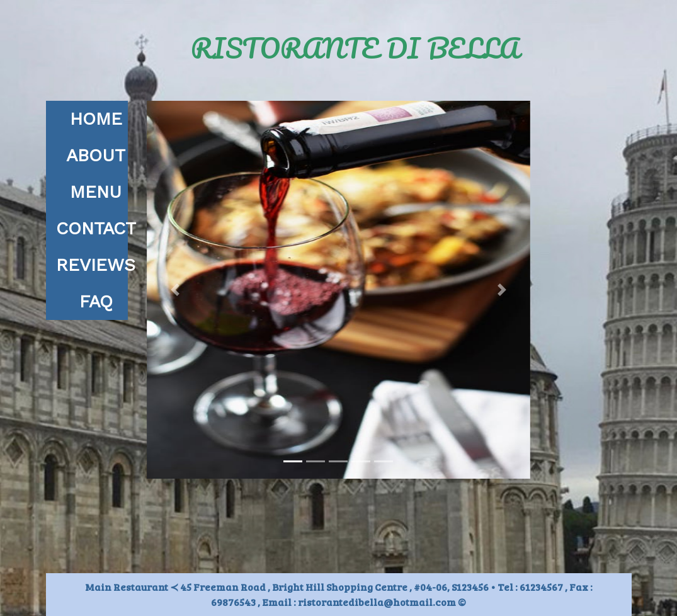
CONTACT (96, 228)
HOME (96, 119)
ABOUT (96, 155)
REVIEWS (96, 265)
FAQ (96, 301)
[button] (175, 290)
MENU (96, 192)
